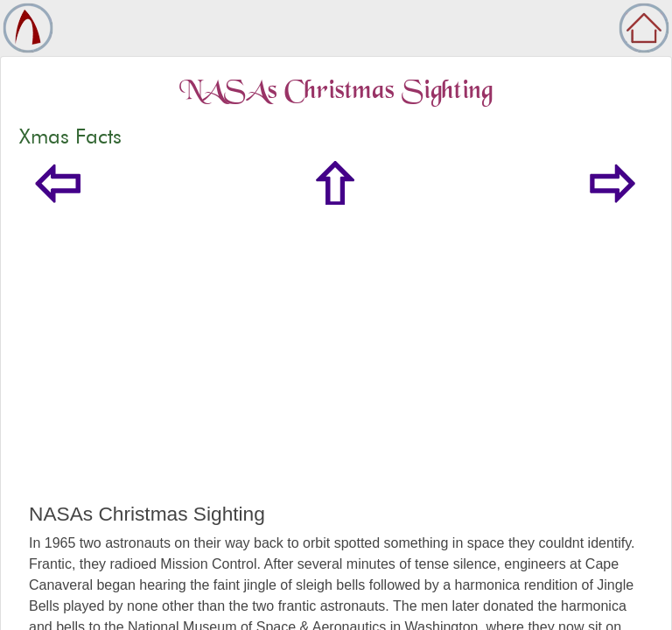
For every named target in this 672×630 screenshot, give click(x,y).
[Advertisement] (336, 371)
